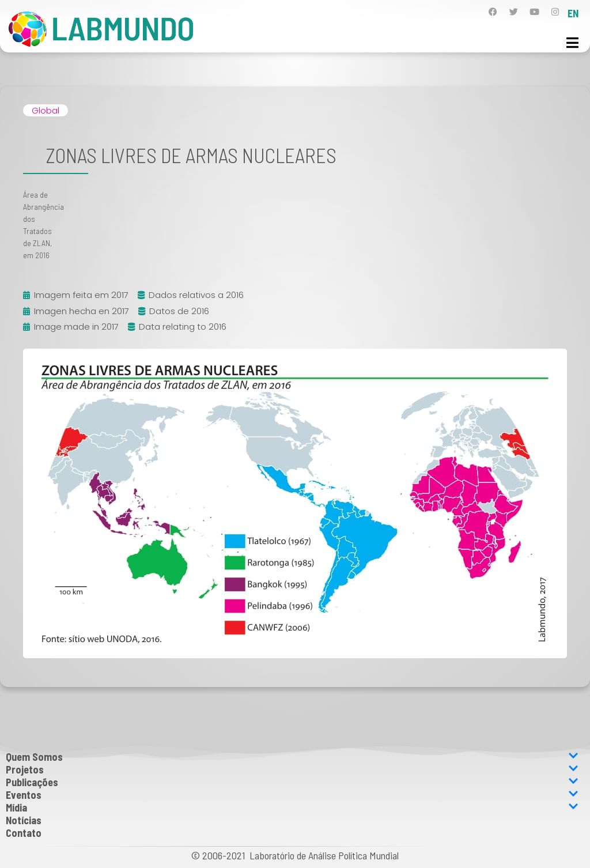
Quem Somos (292, 757)
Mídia (292, 807)
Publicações (292, 782)
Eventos (292, 795)
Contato (24, 833)
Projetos (292, 769)
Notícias (24, 820)
